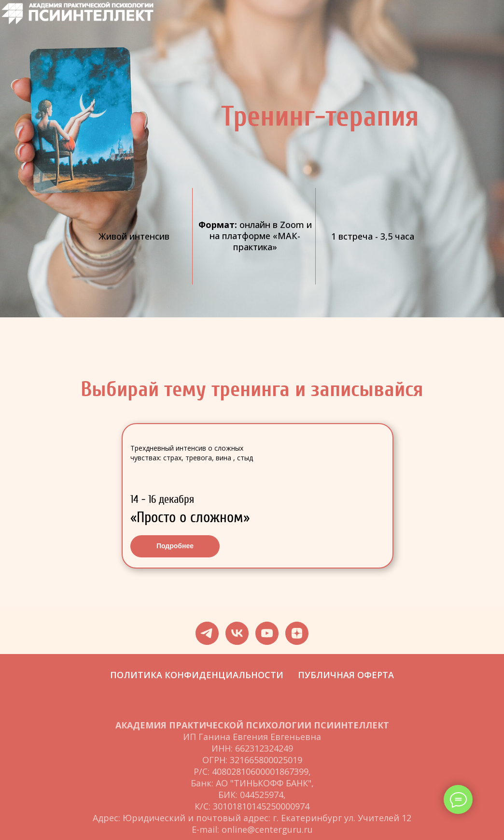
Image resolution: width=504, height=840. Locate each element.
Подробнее (175, 546)
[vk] (237, 633)
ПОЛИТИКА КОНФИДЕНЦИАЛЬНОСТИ (197, 675)
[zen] (297, 633)
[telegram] (207, 633)
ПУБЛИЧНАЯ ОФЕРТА (346, 675)
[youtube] (267, 633)
